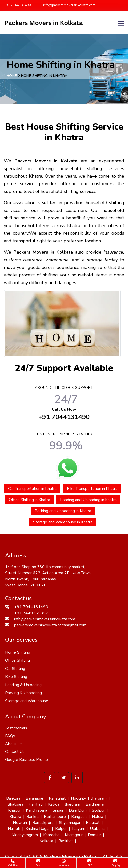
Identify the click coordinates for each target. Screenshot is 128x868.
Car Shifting (15, 669)
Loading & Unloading (23, 685)
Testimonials (16, 728)
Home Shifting (18, 652)
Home (12, 76)
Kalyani (78, 829)
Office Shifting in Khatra (29, 500)
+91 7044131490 (17, 5)
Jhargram (99, 798)
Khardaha (51, 835)
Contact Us (15, 752)
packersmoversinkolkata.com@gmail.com (50, 625)
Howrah (20, 823)
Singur (58, 810)
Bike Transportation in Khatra (92, 489)
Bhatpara (15, 804)
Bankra (33, 817)
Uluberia (97, 829)
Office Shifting (18, 660)
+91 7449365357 (31, 613)
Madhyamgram (25, 835)
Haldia (98, 817)
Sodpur (98, 810)
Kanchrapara (37, 810)
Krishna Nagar (38, 829)
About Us (14, 744)
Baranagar (35, 798)
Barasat (93, 823)
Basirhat (66, 841)
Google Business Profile (27, 760)
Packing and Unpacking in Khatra (63, 511)
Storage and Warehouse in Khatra (63, 522)
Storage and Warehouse (27, 701)
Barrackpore (43, 823)
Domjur (94, 835)
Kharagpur (74, 835)
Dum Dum (78, 810)
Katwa (54, 804)
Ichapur (14, 810)
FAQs (10, 736)
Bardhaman (95, 804)
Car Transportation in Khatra (32, 489)
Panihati (36, 804)
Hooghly (78, 798)
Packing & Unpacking (23, 693)
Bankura (13, 798)
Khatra (15, 817)
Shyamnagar (70, 823)
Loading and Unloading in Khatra (88, 500)
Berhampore (55, 817)
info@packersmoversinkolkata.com (67, 5)
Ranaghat (57, 798)
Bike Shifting (16, 677)
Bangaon (79, 817)
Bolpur (61, 829)
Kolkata (46, 841)
